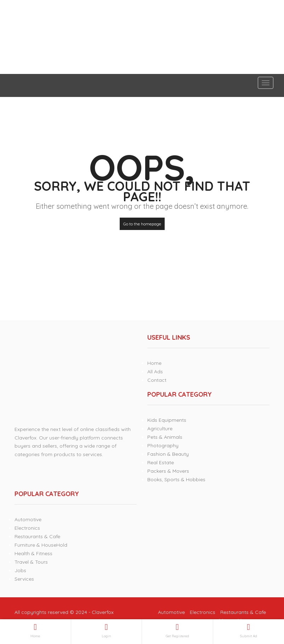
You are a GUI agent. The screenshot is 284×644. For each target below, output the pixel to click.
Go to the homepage (142, 224)
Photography (163, 445)
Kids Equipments (167, 420)
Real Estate (161, 462)
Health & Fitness (33, 553)
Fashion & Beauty (168, 454)
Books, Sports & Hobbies (176, 479)
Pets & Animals (165, 437)
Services (24, 579)
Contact (157, 380)
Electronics (27, 528)
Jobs (20, 570)
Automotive (28, 519)
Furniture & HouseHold (41, 545)
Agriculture (160, 429)
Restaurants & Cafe (37, 536)
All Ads (155, 372)
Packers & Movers (168, 471)
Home (154, 363)
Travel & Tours (31, 562)
